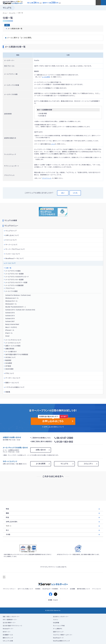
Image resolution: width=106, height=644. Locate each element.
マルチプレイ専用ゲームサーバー (63, 635)
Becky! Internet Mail (12, 324)
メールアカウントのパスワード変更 (16, 283)
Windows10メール (11, 301)
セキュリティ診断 (8, 641)
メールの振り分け (11, 352)
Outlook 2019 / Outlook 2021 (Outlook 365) (20, 310)
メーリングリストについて (13, 340)
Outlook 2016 (10, 313)
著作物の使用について (84, 589)
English (56, 600)
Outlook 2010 (10, 319)
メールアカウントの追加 (13, 271)
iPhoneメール (10, 330)
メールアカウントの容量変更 (14, 285)
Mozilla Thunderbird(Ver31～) (16, 307)
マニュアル (64, 464)
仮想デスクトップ (58, 632)
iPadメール (9, 333)
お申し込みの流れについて (54, 427)
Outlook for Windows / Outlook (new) (18, 295)
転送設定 (8, 360)
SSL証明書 (56, 623)
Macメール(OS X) (11, 327)
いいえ (75, 193)
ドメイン (56, 620)
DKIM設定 (9, 363)
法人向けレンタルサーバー (61, 617)
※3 (40, 3)
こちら (53, 144)
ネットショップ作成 (59, 626)
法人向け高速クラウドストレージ (12, 626)
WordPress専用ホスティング (61, 641)
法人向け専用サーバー (9, 623)
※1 (22, 2)
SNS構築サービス (8, 635)
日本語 (50, 600)
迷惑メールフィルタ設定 (13, 346)
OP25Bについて (11, 357)
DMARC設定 (9, 369)
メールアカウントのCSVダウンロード (17, 277)
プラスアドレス (46, 178)
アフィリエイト (97, 589)
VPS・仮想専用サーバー (10, 620)
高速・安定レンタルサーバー (11, 617)
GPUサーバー (7, 632)
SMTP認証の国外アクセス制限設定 (17, 355)
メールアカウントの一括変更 (14, 280)
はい (63, 193)
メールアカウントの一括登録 (14, 274)
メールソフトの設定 (12, 291)
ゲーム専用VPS (58, 629)
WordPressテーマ (58, 638)
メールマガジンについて (13, 343)
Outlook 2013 (10, 316)
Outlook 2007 (10, 321)
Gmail (7, 336)
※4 (60, 3)
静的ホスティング (8, 638)
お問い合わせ (41, 450)
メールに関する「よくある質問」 (20, 38)
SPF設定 (8, 366)
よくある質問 (46, 77)
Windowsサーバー (8, 629)
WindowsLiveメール (12, 298)
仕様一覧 (8, 268)
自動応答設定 (10, 349)
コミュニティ (88, 464)
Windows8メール (11, 304)
